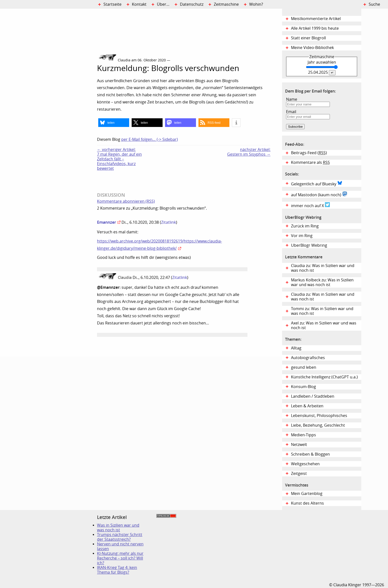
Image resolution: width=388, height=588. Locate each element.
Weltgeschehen (305, 464)
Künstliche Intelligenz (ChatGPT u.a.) (324, 377)
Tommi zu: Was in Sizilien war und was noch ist (322, 311)
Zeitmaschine (226, 4)
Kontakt (139, 4)
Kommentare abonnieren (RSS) (126, 201)
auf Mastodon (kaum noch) (319, 194)
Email (291, 112)
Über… (163, 4)
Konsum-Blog (303, 387)
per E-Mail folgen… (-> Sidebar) (150, 139)
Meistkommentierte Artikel (316, 19)
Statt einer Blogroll (308, 38)
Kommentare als (310, 162)
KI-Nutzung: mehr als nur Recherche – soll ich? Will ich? (120, 558)
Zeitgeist (299, 474)
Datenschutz (192, 4)
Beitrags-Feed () (309, 153)
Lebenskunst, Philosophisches (319, 416)
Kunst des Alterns (307, 503)
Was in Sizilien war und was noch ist (118, 528)
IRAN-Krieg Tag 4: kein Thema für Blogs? (117, 570)
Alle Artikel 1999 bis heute (315, 28)
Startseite (112, 4)
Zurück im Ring (305, 226)
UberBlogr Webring (309, 245)
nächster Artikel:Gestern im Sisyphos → (249, 152)
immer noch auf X (310, 205)
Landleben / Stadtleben (313, 396)
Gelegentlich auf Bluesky (317, 183)
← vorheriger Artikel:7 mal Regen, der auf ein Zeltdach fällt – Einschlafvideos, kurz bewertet (119, 159)
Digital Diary (48, 83)
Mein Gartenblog (307, 494)
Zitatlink (169, 222)
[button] (114, 123)
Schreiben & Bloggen (310, 454)
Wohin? (256, 4)
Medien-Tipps (303, 435)
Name (292, 99)
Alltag (296, 348)
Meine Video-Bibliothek (312, 48)
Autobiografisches (308, 358)
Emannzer (107, 222)
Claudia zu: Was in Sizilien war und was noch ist (323, 268)
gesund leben (304, 367)
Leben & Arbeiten (307, 406)
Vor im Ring (302, 236)
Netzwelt (299, 445)
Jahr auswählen (322, 62)
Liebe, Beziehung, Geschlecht (318, 425)
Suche (374, 4)
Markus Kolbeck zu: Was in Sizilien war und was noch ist (322, 282)
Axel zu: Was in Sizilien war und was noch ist (324, 325)
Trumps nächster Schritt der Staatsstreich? (120, 537)
